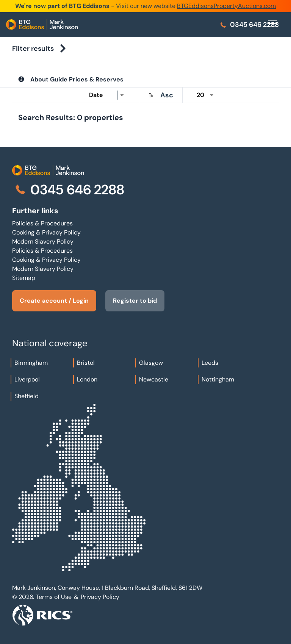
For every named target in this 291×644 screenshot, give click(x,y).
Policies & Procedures (42, 223)
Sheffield (27, 396)
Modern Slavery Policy (43, 241)
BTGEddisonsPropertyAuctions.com (226, 6)
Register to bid (135, 301)
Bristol (86, 363)
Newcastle (154, 379)
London (87, 379)
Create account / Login (54, 301)
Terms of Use (54, 597)
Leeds (210, 363)
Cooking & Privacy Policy (46, 232)
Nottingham (218, 379)
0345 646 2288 (249, 25)
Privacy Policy (100, 597)
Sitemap (24, 278)
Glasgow (151, 363)
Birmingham (31, 363)
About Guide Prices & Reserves (77, 79)
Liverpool (27, 379)
